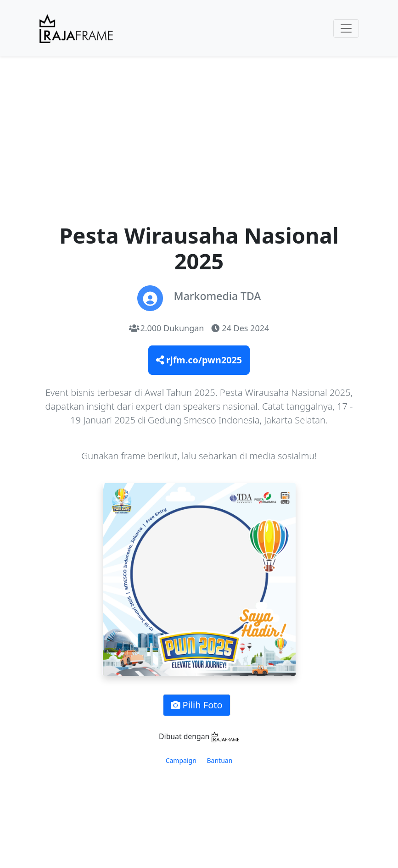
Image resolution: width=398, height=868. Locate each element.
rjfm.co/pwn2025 (199, 360)
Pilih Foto (196, 705)
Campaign (181, 760)
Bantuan (220, 760)
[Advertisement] (199, 147)
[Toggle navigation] (346, 28)
